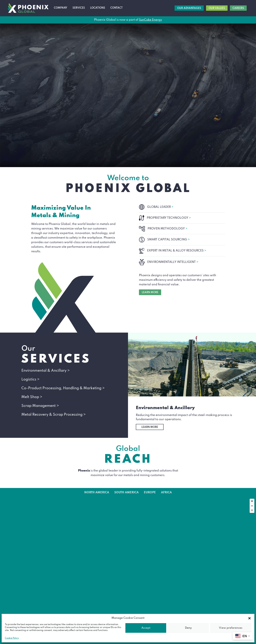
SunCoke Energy (150, 20)
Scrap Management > (40, 406)
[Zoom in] (252, 501)
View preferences (231, 628)
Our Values (217, 8)
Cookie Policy (12, 638)
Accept (146, 628)
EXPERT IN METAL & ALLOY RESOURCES (177, 251)
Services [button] (79, 8)
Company (61, 8)
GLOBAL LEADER (160, 207)
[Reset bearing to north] (252, 511)
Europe (150, 493)
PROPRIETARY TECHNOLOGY (169, 218)
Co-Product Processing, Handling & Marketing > (63, 388)
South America (126, 493)
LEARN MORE (150, 293)
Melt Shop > (32, 397)
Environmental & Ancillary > (46, 371)
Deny (188, 628)
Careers (238, 8)
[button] (249, 618)
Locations (98, 8)
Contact (116, 8)
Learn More (150, 427)
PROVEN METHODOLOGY (168, 229)
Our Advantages (189, 8)
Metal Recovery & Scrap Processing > (54, 415)
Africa (166, 493)
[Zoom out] (252, 506)
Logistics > (30, 379)
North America (97, 493)
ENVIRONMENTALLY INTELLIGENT (173, 262)
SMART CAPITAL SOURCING (168, 240)
